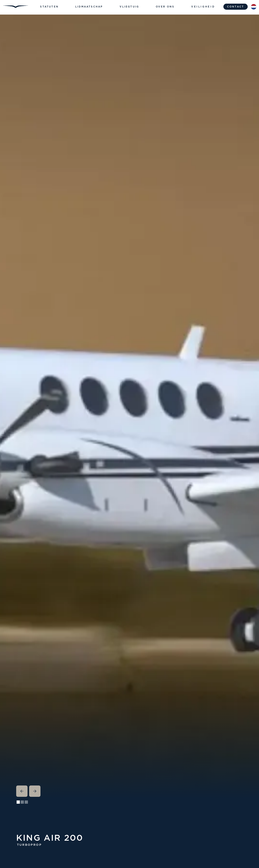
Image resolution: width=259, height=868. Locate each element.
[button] (49, 7)
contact (236, 7)
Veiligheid (203, 7)
